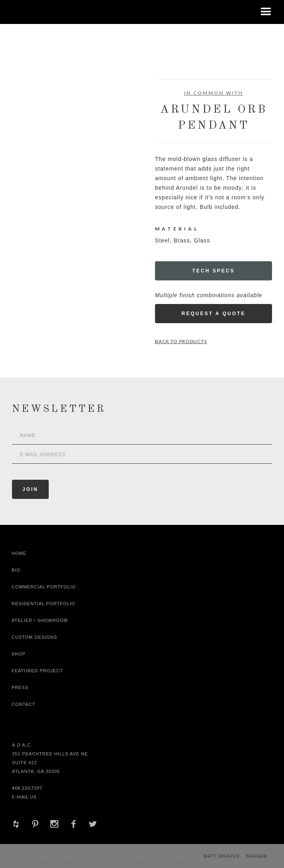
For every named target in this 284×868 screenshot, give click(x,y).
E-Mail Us (24, 797)
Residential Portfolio (43, 604)
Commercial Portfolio (44, 587)
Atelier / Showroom (40, 620)
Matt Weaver (222, 856)
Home (19, 553)
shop (19, 654)
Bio (16, 570)
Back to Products (181, 341)
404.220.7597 (27, 788)
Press (20, 687)
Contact (23, 704)
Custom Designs (34, 637)
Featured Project (37, 671)
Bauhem (256, 856)
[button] (266, 12)
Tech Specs (213, 271)
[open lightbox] (41, 115)
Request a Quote (213, 314)
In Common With (214, 93)
